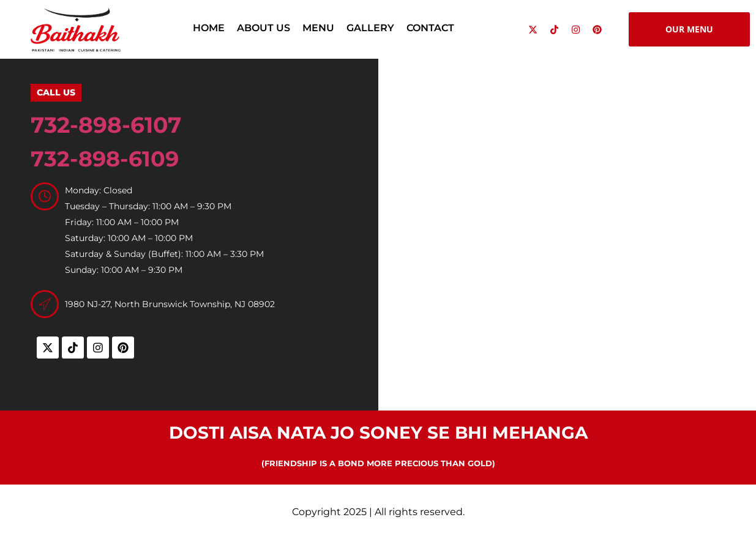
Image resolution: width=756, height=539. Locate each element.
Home (209, 28)
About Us (264, 28)
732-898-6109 (105, 159)
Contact (430, 28)
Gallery (370, 28)
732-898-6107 (106, 125)
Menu (318, 28)
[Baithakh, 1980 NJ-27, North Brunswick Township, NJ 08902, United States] (567, 232)
